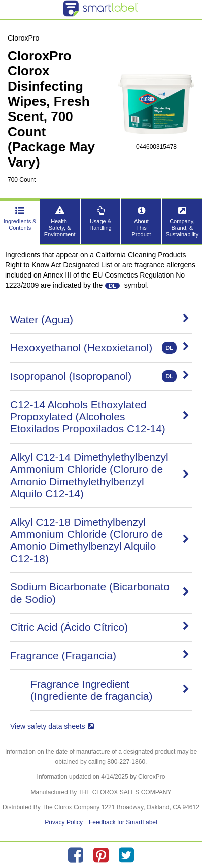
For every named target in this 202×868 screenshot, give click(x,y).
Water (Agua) (100, 319)
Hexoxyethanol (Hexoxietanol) (100, 348)
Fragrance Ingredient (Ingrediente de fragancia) (110, 690)
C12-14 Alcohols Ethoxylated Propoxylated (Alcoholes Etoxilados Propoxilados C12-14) (100, 417)
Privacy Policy (64, 822)
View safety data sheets (52, 726)
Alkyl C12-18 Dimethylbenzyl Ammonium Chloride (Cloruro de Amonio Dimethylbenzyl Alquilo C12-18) (100, 540)
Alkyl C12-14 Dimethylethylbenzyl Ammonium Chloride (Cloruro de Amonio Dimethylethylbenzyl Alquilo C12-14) (100, 475)
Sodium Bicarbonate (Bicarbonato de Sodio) (100, 593)
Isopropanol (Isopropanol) (100, 376)
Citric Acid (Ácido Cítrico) (100, 627)
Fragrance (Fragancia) (100, 656)
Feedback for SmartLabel (123, 822)
